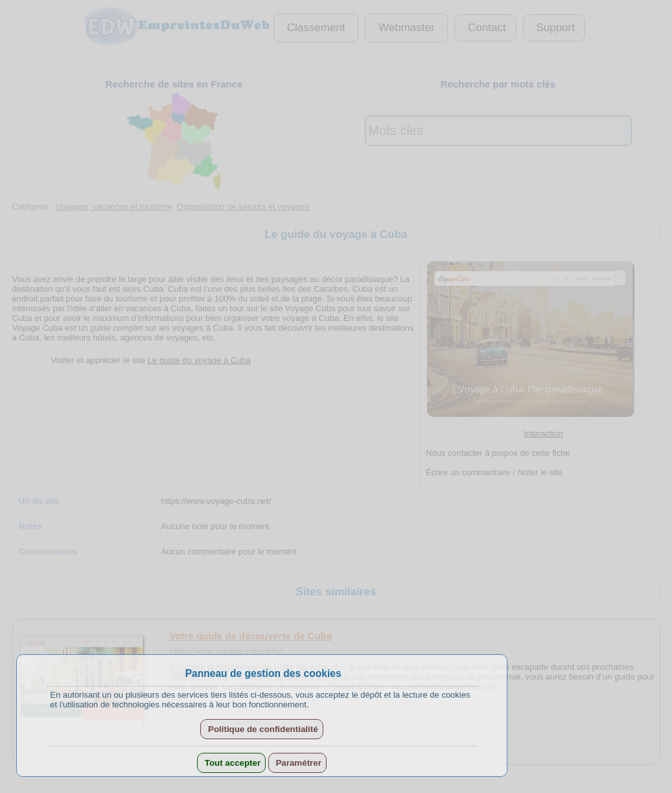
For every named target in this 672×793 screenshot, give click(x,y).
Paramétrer (297, 763)
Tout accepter (231, 763)
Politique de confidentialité (261, 729)
